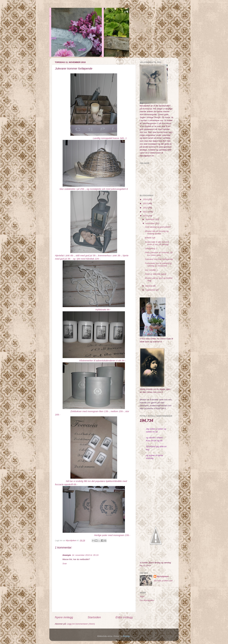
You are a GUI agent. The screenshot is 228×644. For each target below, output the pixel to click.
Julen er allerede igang (156, 274)
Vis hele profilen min (163, 581)
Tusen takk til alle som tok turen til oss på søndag (157, 243)
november (150, 223)
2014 (146, 199)
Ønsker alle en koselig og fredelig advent (157, 232)
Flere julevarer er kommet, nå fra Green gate (159, 254)
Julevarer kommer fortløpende (159, 259)
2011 (146, 212)
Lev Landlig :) (151, 270)
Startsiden (94, 617)
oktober (149, 286)
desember (150, 219)
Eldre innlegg (124, 617)
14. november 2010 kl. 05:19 (85, 555)
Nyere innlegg (64, 617)
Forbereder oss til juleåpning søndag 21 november (158, 265)
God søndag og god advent (158, 227)
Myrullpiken (163, 576)
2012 (146, 208)
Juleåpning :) (151, 248)
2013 (146, 203)
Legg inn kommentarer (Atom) (81, 624)
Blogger (127, 636)
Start (142, 597)
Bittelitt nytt (150, 238)
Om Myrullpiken (147, 600)
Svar (65, 564)
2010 (146, 216)
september (151, 290)
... (52, 14)
